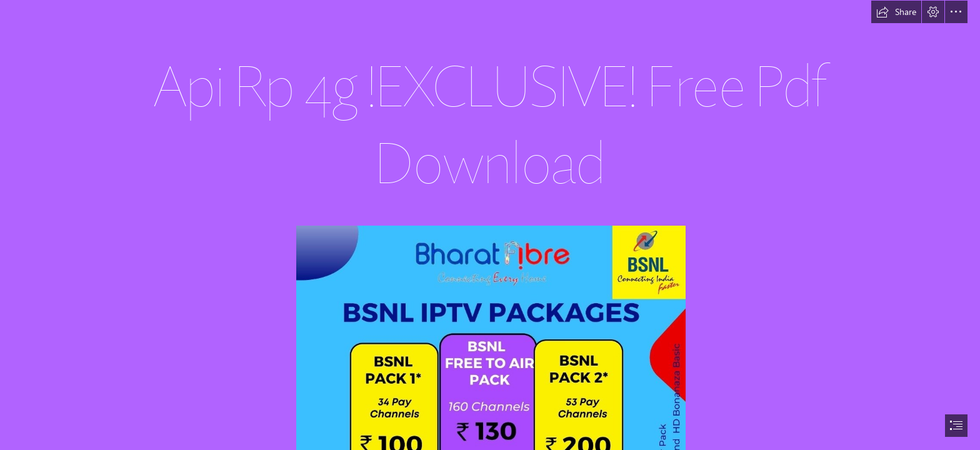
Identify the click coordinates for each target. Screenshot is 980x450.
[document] (490, 225)
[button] (896, 12)
